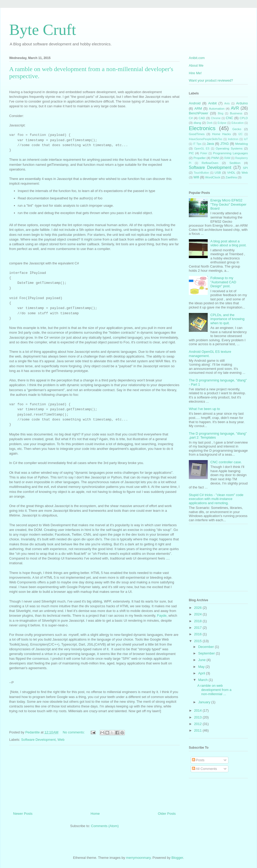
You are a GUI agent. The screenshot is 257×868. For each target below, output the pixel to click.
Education (238, 123)
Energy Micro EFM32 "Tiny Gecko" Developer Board (228, 204)
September (207, 653)
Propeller (200, 158)
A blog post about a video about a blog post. (228, 243)
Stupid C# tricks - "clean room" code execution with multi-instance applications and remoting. (216, 499)
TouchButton (201, 173)
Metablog (242, 144)
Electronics (202, 128)
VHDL (231, 172)
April (202, 673)
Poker (204, 153)
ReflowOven (210, 163)
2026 (198, 608)
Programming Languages (230, 153)
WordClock (213, 177)
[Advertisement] (95, 776)
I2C (240, 134)
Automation (217, 108)
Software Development (39, 740)
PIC (191, 153)
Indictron (233, 139)
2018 (198, 621)
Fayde (162, 616)
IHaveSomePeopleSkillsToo (206, 139)
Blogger (177, 858)
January (205, 702)
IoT (246, 139)
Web (61, 740)
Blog (221, 113)
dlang (197, 123)
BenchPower (199, 113)
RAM (227, 158)
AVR (235, 108)
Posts (198, 760)
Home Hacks (221, 134)
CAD (202, 118)
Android (195, 103)
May (202, 667)
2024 (198, 614)
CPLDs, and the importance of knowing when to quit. (227, 319)
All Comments (205, 769)
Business (236, 113)
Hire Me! (195, 73)
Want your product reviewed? (211, 80)
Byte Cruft (43, 30)
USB (218, 172)
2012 (198, 724)
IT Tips (197, 144)
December (207, 647)
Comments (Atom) (105, 826)
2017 (198, 628)
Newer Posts (23, 814)
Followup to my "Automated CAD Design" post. (223, 282)
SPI (245, 168)
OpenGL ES (202, 149)
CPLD (244, 118)
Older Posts (167, 814)
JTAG (224, 144)
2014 (198, 710)
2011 (198, 730)
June (202, 660)
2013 (198, 717)
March (204, 680)
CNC (229, 118)
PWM (215, 158)
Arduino (242, 103)
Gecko (237, 129)
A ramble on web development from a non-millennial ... (214, 690)
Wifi (196, 177)
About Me (196, 65)
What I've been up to (204, 409)
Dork (210, 123)
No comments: (74, 732)
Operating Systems (229, 148)
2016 (198, 634)
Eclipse (222, 123)
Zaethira (231, 177)
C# (191, 118)
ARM (198, 108)
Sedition (235, 163)
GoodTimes (197, 134)
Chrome (216, 118)
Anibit (213, 103)
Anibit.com (197, 58)
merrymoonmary (138, 858)
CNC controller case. (226, 462)
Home (95, 814)
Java (210, 144)
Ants (227, 103)
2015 (198, 641)
